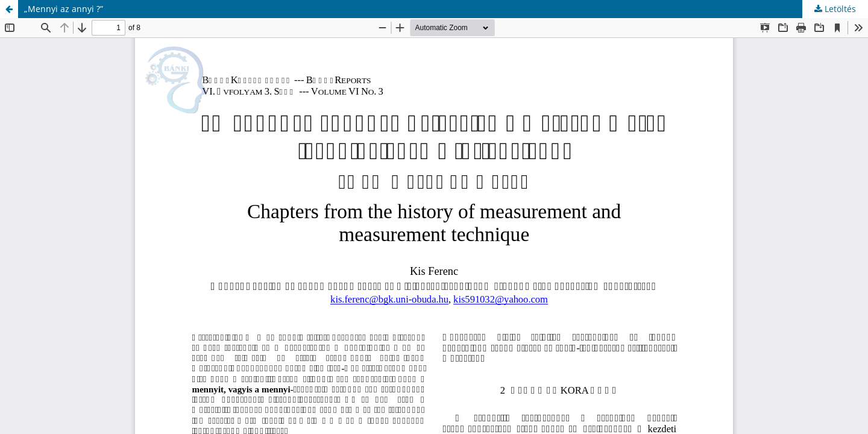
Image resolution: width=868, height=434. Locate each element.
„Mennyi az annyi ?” (64, 9)
